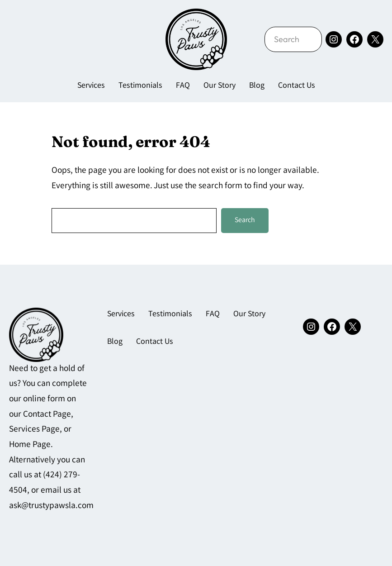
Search (245, 221)
